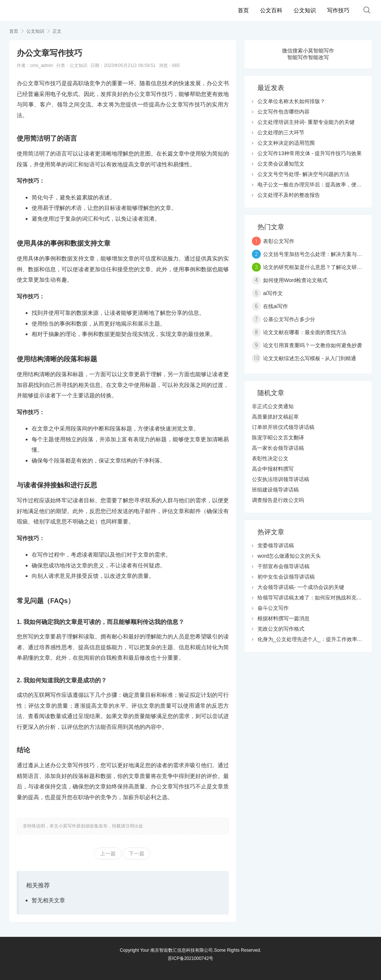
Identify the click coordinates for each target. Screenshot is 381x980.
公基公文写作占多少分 (289, 319)
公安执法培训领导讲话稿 (281, 479)
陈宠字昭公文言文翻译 (278, 438)
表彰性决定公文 (270, 458)
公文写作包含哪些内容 (284, 112)
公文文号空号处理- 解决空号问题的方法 (303, 174)
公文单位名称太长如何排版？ (291, 101)
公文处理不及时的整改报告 (289, 195)
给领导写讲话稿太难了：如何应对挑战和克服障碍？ (317, 598)
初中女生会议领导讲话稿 (286, 577)
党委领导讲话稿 (276, 545)
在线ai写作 (276, 306)
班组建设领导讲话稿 (275, 490)
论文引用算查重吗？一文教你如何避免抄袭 (313, 345)
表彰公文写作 (279, 241)
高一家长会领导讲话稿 (278, 448)
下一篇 (137, 854)
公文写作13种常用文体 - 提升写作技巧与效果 (310, 153)
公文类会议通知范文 (281, 164)
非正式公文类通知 (273, 406)
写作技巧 (338, 10)
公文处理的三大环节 (281, 132)
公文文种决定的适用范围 (286, 143)
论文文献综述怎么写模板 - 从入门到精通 (310, 358)
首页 (243, 10)
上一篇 (108, 854)
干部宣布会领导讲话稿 (284, 566)
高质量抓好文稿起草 (275, 417)
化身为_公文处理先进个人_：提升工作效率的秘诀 (315, 639)
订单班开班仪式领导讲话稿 (283, 427)
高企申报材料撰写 (273, 469)
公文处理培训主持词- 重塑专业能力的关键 (306, 122)
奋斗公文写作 (273, 608)
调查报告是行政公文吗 (278, 500)
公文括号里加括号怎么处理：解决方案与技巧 (315, 254)
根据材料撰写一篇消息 (284, 618)
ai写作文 (273, 293)
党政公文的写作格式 (281, 629)
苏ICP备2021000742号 (191, 958)
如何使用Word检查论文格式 (295, 280)
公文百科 (271, 10)
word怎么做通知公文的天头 (289, 556)
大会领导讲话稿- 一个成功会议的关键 (301, 587)
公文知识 (305, 10)
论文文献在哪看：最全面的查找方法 (305, 332)
